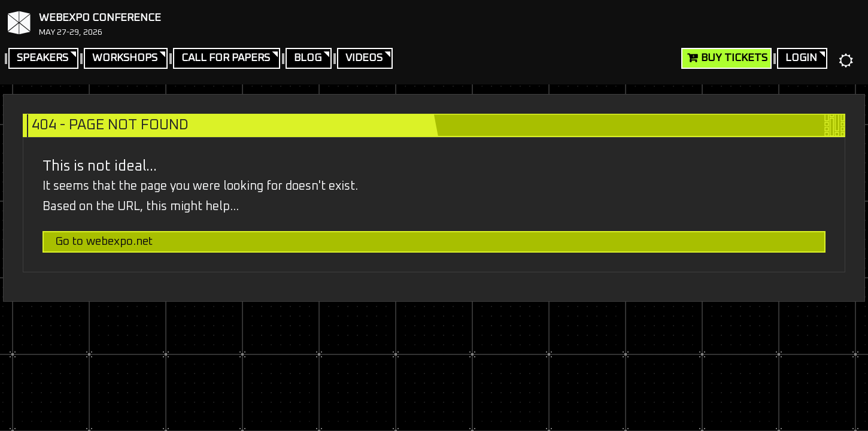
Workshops (125, 58)
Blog (308, 58)
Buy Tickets (734, 58)
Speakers (43, 58)
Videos (364, 58)
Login (801, 58)
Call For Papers (226, 58)
